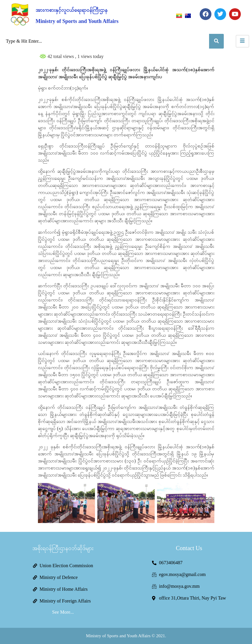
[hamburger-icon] (242, 41)
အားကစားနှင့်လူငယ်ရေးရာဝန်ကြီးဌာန (72, 10)
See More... (63, 612)
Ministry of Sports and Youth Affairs (77, 21)
